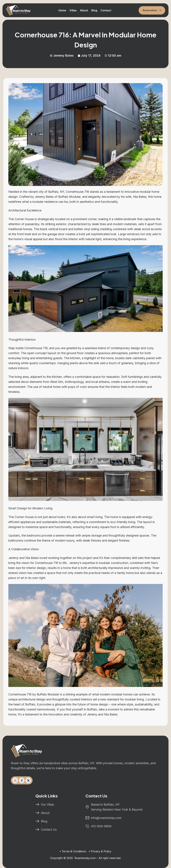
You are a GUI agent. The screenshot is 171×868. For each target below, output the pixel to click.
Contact (106, 10)
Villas (73, 10)
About (84, 10)
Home (62, 10)
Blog (94, 10)
